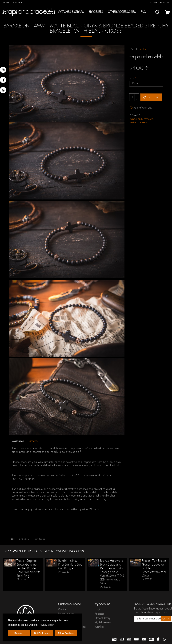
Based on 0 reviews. (142, 119)
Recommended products (23, 552)
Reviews (33, 441)
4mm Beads (39, 539)
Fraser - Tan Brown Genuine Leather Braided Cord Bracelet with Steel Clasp (154, 568)
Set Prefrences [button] (42, 633)
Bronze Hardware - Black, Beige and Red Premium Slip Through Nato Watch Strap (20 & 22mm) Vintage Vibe (113, 572)
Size (132, 79)
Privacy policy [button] (47, 625)
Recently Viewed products (64, 552)
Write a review (138, 123)
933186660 (24, 539)
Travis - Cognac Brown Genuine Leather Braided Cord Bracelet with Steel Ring (28, 568)
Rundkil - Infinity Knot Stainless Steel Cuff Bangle (71, 565)
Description (18, 441)
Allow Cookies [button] (66, 633)
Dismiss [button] (19, 633)
